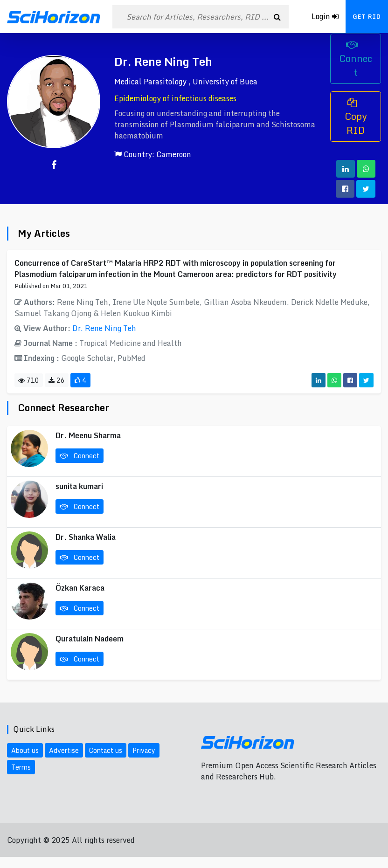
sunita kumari (79, 486)
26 (57, 380)
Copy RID (356, 118)
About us (25, 750)
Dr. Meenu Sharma (88, 435)
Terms (21, 767)
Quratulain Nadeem (90, 639)
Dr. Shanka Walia (86, 537)
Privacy (144, 750)
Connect (356, 60)
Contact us (106, 750)
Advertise (64, 750)
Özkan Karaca (80, 588)
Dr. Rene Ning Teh (104, 328)
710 (29, 380)
